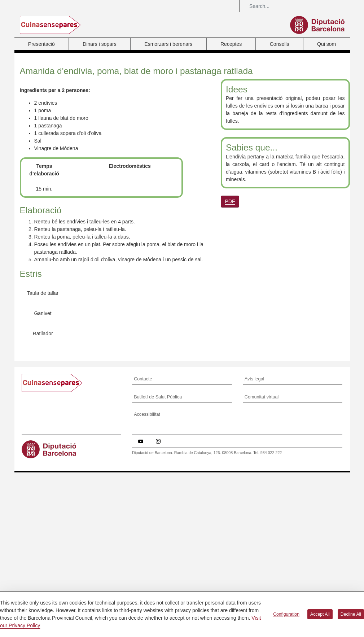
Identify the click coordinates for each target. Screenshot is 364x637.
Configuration (286, 614)
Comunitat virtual (262, 568)
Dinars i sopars (99, 44)
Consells (280, 44)
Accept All (320, 614)
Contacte (143, 550)
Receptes (231, 44)
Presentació (41, 44)
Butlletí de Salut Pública (158, 568)
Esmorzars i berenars (168, 44)
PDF (230, 201)
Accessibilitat (147, 586)
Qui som (326, 44)
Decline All (351, 614)
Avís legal (254, 550)
